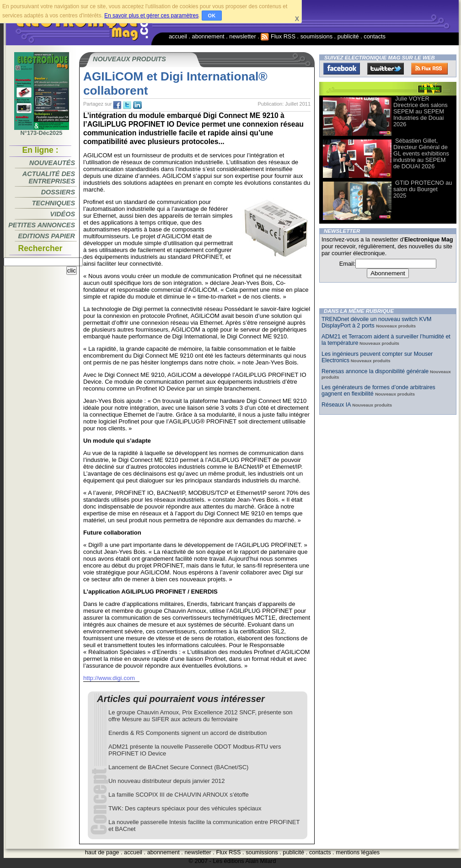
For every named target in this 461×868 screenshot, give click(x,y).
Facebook (342, 69)
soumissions (316, 36)
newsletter (242, 36)
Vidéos (63, 214)
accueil (178, 36)
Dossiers (58, 192)
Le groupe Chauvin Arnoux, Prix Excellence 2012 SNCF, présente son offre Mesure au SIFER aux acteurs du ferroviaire (201, 716)
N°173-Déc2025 (42, 130)
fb (117, 105)
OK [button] (212, 16)
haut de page (102, 852)
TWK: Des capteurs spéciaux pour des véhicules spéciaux (185, 808)
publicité (348, 36)
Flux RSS (278, 36)
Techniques (54, 203)
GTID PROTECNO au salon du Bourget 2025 (423, 189)
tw (127, 105)
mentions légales (358, 852)
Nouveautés (52, 163)
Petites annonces (42, 225)
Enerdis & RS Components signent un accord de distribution (188, 733)
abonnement (208, 36)
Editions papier (47, 236)
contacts (375, 36)
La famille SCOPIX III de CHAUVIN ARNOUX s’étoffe (179, 795)
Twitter (386, 69)
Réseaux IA (337, 405)
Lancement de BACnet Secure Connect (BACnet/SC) (178, 767)
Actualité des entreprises (49, 177)
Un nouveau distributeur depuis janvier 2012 (166, 781)
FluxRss (429, 69)
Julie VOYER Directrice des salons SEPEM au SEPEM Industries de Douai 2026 (421, 111)
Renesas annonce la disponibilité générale (375, 371)
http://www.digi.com (109, 678)
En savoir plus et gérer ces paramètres (151, 16)
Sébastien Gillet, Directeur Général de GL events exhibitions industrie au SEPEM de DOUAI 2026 (421, 153)
